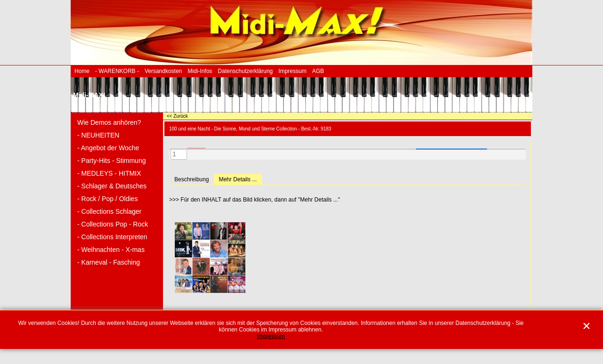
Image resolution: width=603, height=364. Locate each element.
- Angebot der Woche (108, 148)
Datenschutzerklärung (245, 71)
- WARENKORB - (117, 71)
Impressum (292, 71)
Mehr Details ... (238, 179)
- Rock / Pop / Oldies (107, 199)
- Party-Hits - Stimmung (111, 161)
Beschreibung (191, 179)
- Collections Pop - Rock (113, 224)
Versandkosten (163, 71)
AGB (318, 71)
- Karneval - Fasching (109, 262)
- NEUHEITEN (98, 135)
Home (82, 71)
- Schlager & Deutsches (112, 186)
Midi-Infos (200, 71)
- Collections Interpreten (112, 237)
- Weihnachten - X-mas (111, 250)
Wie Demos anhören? (109, 122)
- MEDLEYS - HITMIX (109, 173)
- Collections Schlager (109, 211)
